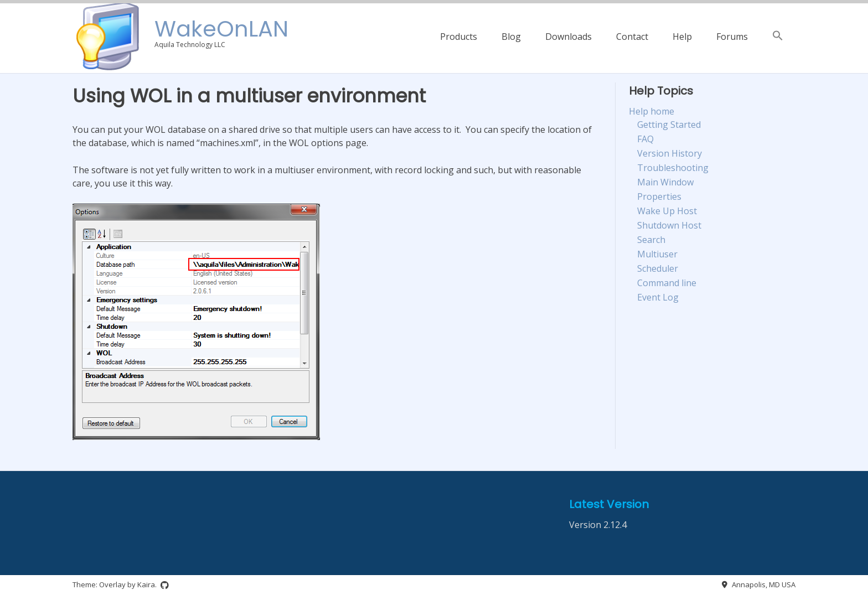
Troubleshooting (673, 168)
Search (651, 240)
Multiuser (657, 254)
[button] (778, 36)
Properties (659, 196)
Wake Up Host (667, 211)
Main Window (665, 182)
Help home (652, 111)
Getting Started (669, 125)
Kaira (146, 584)
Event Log (658, 297)
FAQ (645, 139)
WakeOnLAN (221, 29)
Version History (670, 153)
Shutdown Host (669, 225)
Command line (667, 283)
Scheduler (658, 268)
